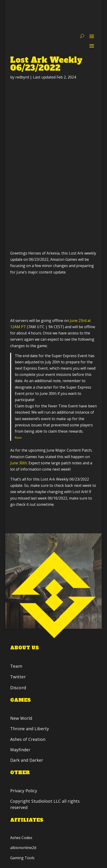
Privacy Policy (24, 791)
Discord (18, 688)
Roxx (18, 437)
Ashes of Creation (28, 739)
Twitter (18, 677)
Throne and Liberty (30, 729)
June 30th (19, 463)
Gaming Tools (22, 858)
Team (16, 666)
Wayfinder (20, 750)
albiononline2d (23, 848)
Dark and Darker (27, 760)
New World (21, 718)
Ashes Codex (21, 838)
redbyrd (22, 77)
